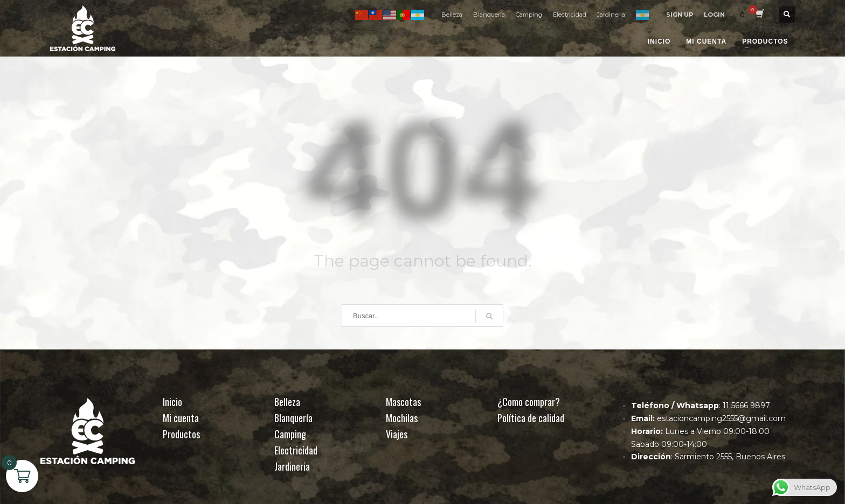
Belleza (452, 15)
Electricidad (570, 15)
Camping (529, 15)
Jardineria (611, 15)
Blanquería (489, 15)
